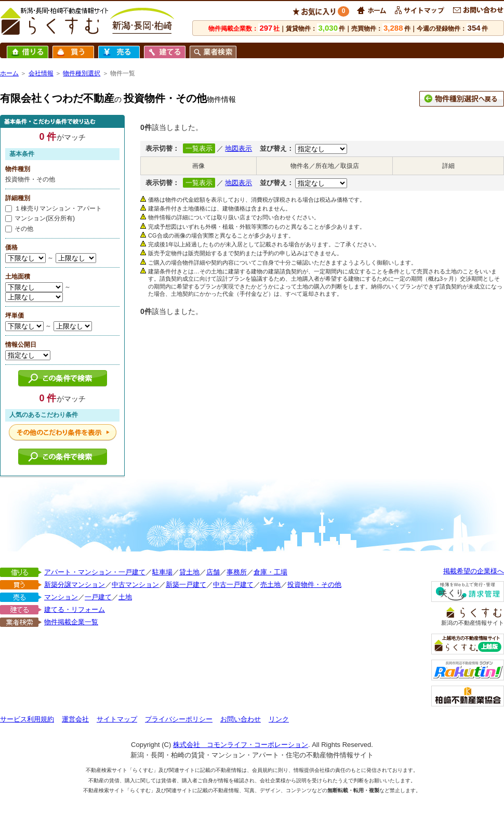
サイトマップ (117, 719)
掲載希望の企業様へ (474, 571)
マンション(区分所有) (40, 218)
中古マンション (135, 585)
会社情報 (41, 73)
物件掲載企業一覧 (71, 622)
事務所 (237, 572)
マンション (61, 597)
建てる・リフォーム (75, 609)
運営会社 (75, 719)
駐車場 (162, 572)
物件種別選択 (82, 73)
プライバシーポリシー (179, 719)
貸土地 (189, 572)
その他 (19, 229)
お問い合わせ (241, 719)
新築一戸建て (186, 585)
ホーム (9, 73)
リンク (279, 719)
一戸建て (98, 597)
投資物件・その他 (314, 585)
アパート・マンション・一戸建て (95, 572)
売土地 (270, 585)
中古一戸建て (233, 585)
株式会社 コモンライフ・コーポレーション (241, 745)
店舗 (213, 572)
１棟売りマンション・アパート (54, 208)
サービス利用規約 (27, 719)
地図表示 (238, 148)
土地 (125, 597)
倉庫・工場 (270, 572)
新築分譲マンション (75, 585)
